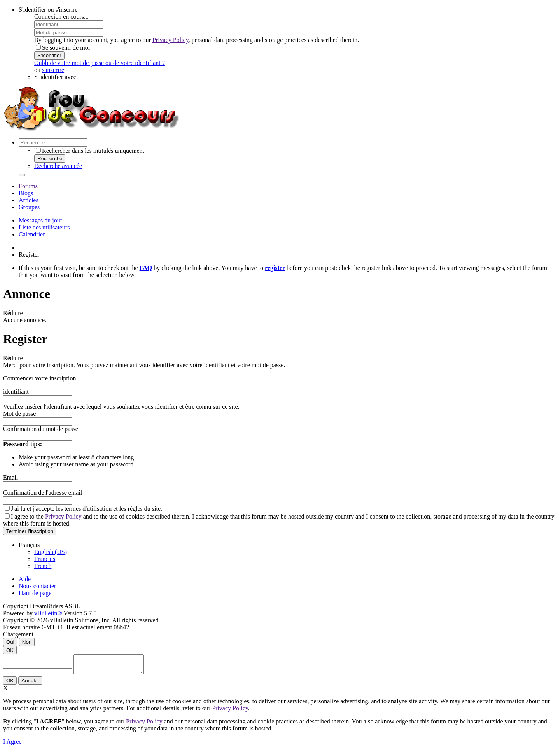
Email (10, 477)
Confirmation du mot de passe (41, 429)
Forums (28, 186)
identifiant (16, 392)
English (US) (51, 552)
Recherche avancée (58, 166)
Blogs (26, 193)
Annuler (30, 684)
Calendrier (32, 234)
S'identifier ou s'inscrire (48, 10)
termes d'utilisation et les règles (104, 509)
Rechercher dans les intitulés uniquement (90, 151)
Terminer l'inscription (30, 531)
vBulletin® (48, 613)
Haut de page (35, 593)
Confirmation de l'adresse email (43, 493)
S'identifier (49, 55)
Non (27, 642)
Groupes (29, 207)
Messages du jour (40, 220)
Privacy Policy (171, 40)
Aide (25, 579)
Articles (29, 200)
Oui (10, 642)
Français (45, 559)
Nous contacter (37, 586)
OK (10, 650)
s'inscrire (53, 70)
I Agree (12, 745)
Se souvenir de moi (63, 48)
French (43, 566)
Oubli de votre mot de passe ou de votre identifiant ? (100, 63)
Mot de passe (19, 414)
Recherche (50, 159)
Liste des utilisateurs (44, 227)
